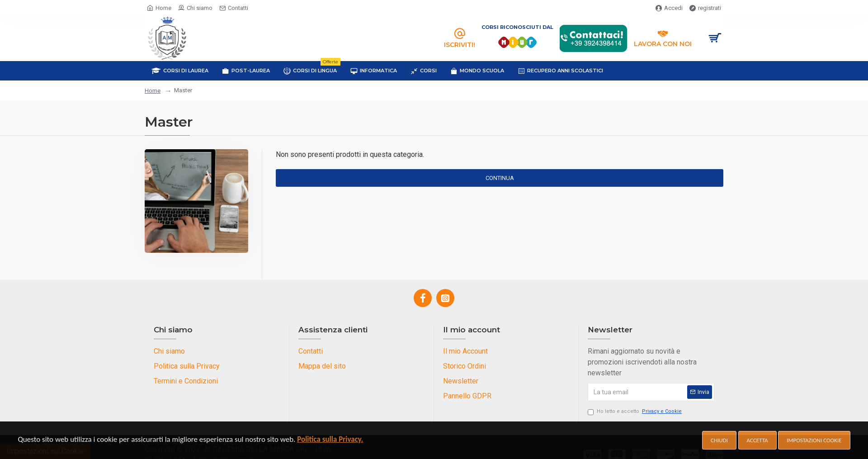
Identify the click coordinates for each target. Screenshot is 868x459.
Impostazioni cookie (814, 440)
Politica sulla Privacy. (330, 439)
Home (153, 91)
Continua (500, 178)
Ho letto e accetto (635, 412)
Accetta (757, 440)
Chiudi (719, 440)
